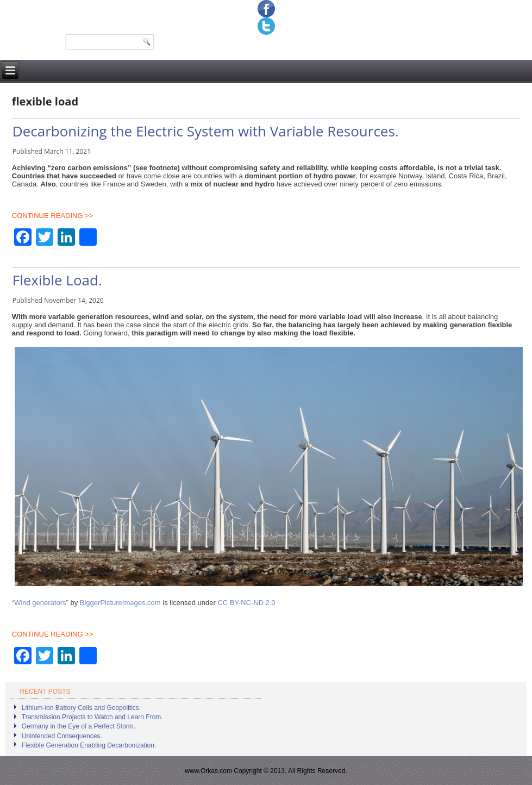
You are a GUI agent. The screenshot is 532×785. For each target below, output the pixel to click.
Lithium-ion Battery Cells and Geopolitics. (81, 708)
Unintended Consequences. (62, 736)
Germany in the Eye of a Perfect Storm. (79, 726)
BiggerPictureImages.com (120, 603)
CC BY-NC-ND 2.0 (246, 603)
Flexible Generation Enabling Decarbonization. (89, 745)
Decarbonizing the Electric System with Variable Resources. (206, 131)
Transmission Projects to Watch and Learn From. (92, 717)
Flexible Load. (57, 280)
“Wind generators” (40, 603)
